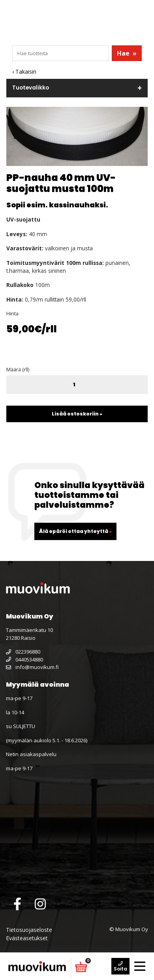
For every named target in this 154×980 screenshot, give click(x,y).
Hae (127, 53)
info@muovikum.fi (32, 667)
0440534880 (24, 660)
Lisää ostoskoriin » (77, 414)
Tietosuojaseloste (29, 930)
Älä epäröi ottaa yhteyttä (75, 531)
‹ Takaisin (24, 72)
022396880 (23, 652)
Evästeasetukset (27, 938)
